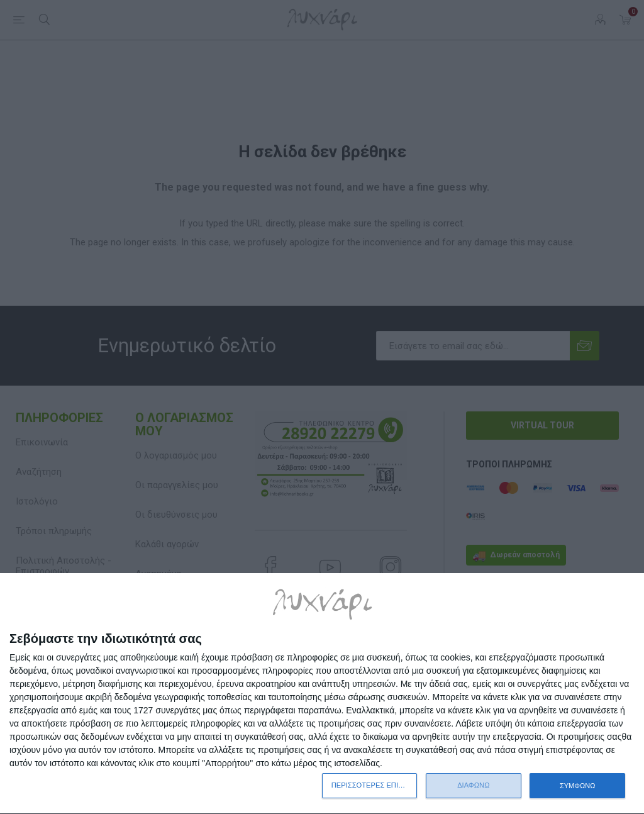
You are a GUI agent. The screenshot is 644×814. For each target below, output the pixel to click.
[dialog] (322, 694)
